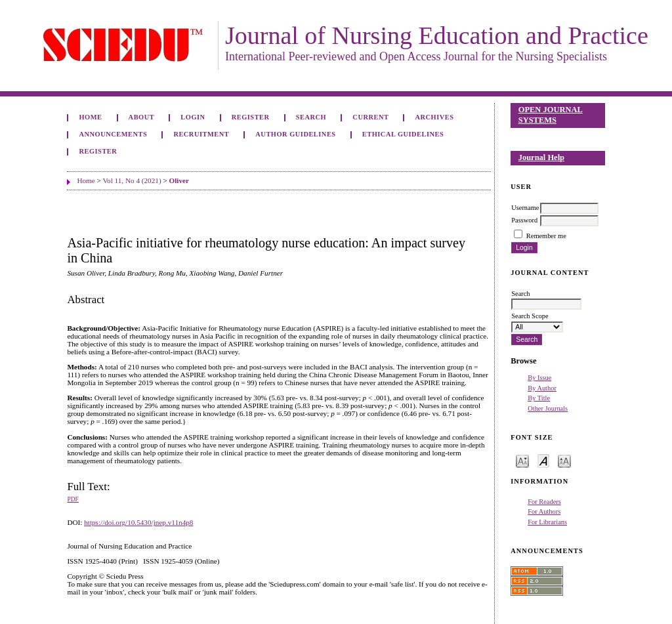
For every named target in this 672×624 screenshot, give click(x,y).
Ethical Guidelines (403, 134)
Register (251, 117)
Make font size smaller (522, 460)
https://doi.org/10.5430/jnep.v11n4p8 (138, 522)
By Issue (539, 378)
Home (90, 117)
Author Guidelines (295, 134)
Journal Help (541, 157)
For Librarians (547, 522)
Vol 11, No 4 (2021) (132, 180)
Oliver (179, 180)
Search (311, 117)
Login (193, 117)
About (142, 117)
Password (524, 220)
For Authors (544, 511)
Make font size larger (564, 460)
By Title (539, 398)
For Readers (544, 502)
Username (525, 208)
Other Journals (548, 408)
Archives (435, 117)
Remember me (546, 236)
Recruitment (201, 134)
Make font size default (543, 460)
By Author (542, 388)
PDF (73, 499)
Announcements (113, 134)
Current (370, 117)
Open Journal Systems (551, 115)
